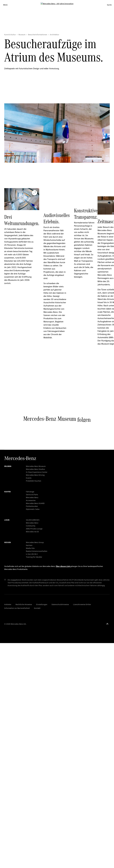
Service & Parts (32, 720)
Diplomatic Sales (33, 734)
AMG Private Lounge (34, 754)
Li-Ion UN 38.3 (32, 779)
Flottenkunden (32, 731)
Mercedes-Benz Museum (36, 691)
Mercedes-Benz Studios (35, 694)
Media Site (30, 773)
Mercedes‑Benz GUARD (35, 728)
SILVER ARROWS (33, 745)
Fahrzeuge (30, 717)
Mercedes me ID (32, 757)
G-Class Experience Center (37, 697)
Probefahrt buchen (34, 706)
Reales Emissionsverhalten (37, 776)
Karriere (29, 770)
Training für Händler (34, 782)
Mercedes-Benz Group (35, 767)
